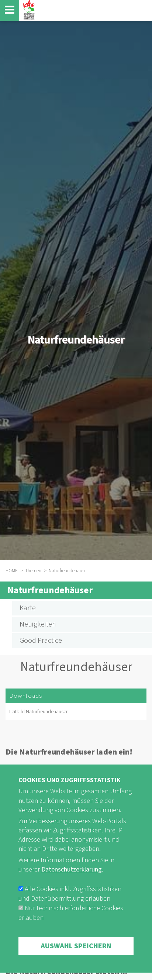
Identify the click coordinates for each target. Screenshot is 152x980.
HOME (12, 571)
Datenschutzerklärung (72, 882)
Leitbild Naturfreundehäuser (38, 712)
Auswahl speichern (76, 959)
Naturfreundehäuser (50, 590)
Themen (33, 571)
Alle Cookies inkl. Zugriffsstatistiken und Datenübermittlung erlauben (70, 906)
